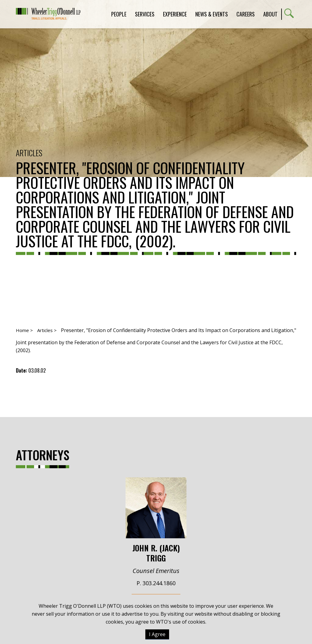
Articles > (47, 330)
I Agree (157, 634)
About (270, 14)
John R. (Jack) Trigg (156, 520)
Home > (24, 330)
